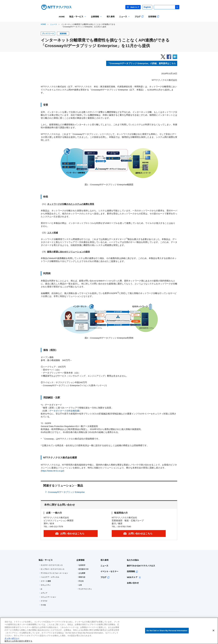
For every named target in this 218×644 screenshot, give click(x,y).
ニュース (54, 24)
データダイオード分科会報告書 (64, 411)
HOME (43, 24)
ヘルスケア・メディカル (50, 577)
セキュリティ (46, 585)
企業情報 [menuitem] (95, 18)
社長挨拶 (82, 565)
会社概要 (82, 573)
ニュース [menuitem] (123, 18)
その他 (43, 605)
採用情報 (132, 571)
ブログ (105, 577)
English (147, 7)
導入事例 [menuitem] (111, 16)
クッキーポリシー (12, 638)
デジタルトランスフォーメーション (54, 573)
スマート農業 (46, 581)
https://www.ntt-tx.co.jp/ (53, 471)
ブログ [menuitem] (139, 16)
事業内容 (82, 577)
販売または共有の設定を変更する (18, 641)
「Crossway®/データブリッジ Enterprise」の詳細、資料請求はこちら (142, 63)
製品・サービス (46, 560)
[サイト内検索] (167, 7)
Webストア (133, 7)
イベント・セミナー (109, 571)
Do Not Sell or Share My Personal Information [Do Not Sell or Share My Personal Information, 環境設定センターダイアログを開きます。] (167, 631)
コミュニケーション (48, 597)
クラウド (44, 601)
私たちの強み (133, 560)
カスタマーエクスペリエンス (52, 565)
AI (41, 589)
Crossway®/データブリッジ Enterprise (66, 492)
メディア (44, 593)
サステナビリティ (85, 589)
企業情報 (80, 560)
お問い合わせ (133, 583)
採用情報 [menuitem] (154, 16)
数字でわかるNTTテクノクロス (141, 566)
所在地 (81, 581)
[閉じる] (213, 630)
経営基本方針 (84, 569)
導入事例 (104, 560)
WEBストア (134, 577)
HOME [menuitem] (62, 16)
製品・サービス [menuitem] (77, 18)
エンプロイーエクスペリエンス (53, 569)
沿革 (80, 585)
